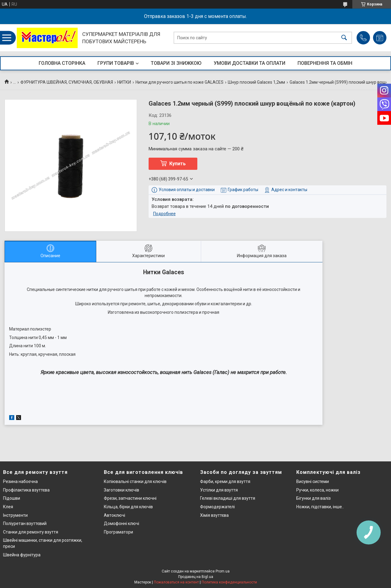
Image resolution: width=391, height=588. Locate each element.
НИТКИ (124, 82)
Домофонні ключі (122, 523)
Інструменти (15, 515)
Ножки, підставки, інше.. (320, 507)
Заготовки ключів (122, 490)
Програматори (118, 532)
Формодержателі (217, 507)
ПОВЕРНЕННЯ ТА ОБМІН (325, 63)
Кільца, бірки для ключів (128, 507)
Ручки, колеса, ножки (317, 490)
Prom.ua (223, 571)
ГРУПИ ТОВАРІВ (116, 63)
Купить (178, 164)
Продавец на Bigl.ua (196, 577)
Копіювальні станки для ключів (135, 481)
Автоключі (114, 515)
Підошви (12, 498)
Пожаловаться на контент (176, 582)
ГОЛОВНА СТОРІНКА (62, 63)
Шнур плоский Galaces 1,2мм (256, 82)
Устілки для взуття (219, 490)
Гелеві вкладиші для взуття (228, 498)
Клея (8, 507)
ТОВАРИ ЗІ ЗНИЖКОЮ (176, 63)
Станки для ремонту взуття (31, 532)
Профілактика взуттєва (26, 490)
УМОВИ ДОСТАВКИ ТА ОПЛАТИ (250, 63)
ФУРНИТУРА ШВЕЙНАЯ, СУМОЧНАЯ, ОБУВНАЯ (67, 82)
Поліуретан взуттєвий (25, 523)
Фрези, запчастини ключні (130, 498)
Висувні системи (313, 481)
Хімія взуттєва (214, 515)
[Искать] (344, 38)
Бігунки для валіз (314, 498)
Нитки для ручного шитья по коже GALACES (180, 82)
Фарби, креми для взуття (225, 481)
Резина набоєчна (20, 481)
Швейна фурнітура (22, 555)
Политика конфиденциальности (229, 582)
